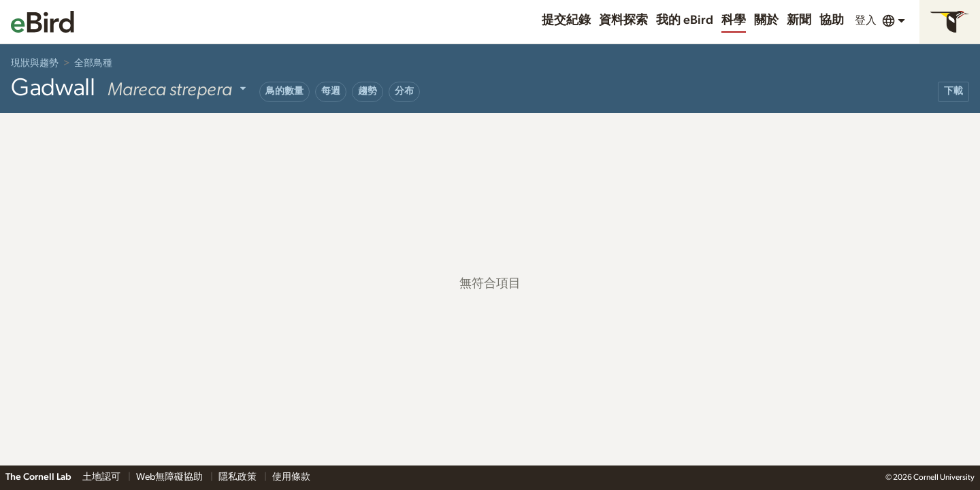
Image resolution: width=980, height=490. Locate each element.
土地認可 (102, 477)
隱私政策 (239, 477)
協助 (832, 20)
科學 (734, 20)
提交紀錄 (566, 20)
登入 (866, 20)
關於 (766, 20)
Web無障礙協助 (170, 477)
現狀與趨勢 (35, 63)
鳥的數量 (284, 91)
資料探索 (623, 20)
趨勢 (367, 91)
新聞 (799, 20)
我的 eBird (685, 20)
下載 (953, 91)
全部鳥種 (93, 63)
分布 (404, 91)
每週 (331, 91)
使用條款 (291, 477)
